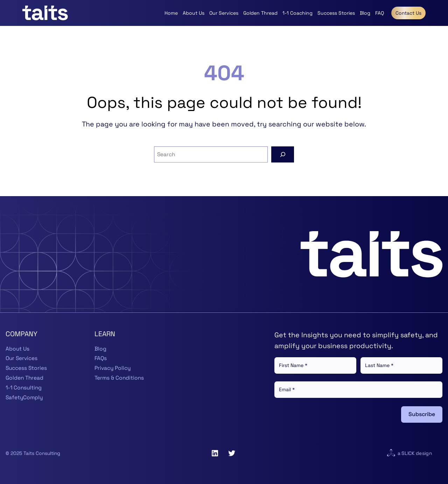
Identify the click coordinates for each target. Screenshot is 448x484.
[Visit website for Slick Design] (391, 453)
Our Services (22, 358)
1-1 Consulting (24, 388)
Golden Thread (24, 378)
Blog (100, 349)
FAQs (101, 358)
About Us (17, 349)
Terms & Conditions (119, 378)
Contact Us (408, 13)
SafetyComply (24, 397)
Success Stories (26, 368)
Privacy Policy (113, 368)
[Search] (283, 154)
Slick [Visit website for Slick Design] (408, 453)
